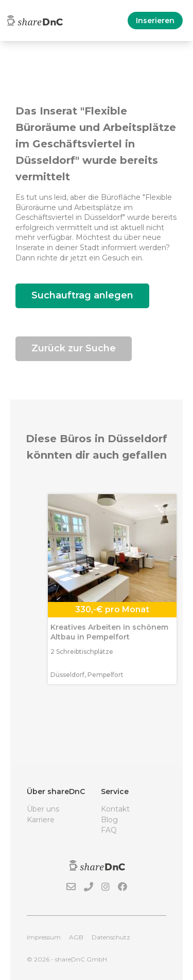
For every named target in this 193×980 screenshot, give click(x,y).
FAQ (109, 830)
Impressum (44, 937)
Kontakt (115, 809)
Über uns (43, 809)
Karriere (41, 820)
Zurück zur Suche (74, 348)
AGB (76, 937)
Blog (109, 820)
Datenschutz (111, 937)
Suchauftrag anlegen (82, 295)
